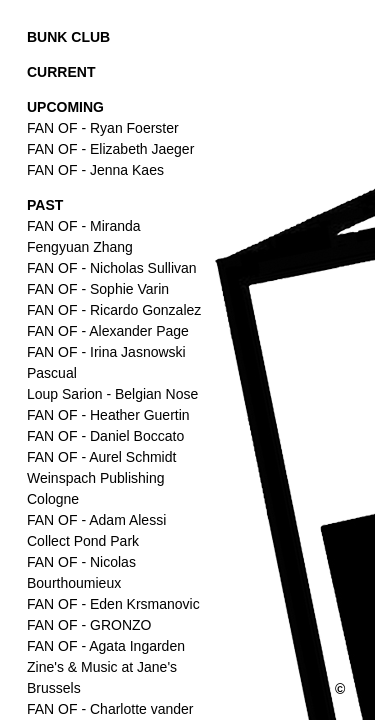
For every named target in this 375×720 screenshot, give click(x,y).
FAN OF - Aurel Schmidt (101, 457)
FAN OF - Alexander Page (108, 331)
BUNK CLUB (68, 37)
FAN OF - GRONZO (89, 625)
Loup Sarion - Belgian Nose (112, 394)
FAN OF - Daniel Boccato (105, 436)
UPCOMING (65, 107)
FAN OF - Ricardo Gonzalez (114, 310)
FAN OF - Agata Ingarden (106, 646)
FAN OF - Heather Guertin (108, 415)
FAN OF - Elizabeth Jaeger (110, 149)
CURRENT (61, 72)
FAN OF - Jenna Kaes (95, 170)
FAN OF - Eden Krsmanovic (113, 604)
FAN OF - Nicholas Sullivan (112, 268)
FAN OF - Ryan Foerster (103, 128)
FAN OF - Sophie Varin (98, 289)
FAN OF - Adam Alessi (96, 520)
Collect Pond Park (83, 541)
